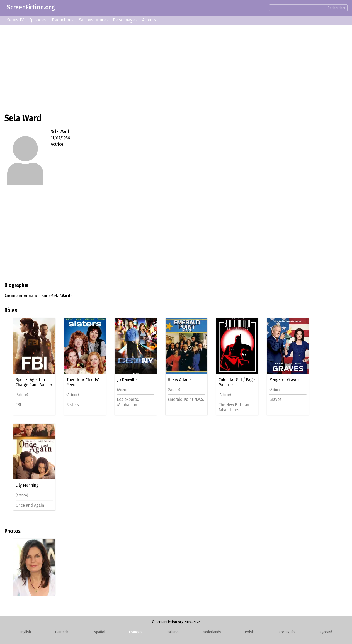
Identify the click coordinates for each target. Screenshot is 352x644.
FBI (18, 405)
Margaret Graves (284, 380)
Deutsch (62, 632)
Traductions (62, 20)
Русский (326, 632)
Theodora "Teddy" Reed (83, 382)
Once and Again (30, 505)
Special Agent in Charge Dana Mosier (34, 382)
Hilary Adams (180, 380)
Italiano (173, 632)
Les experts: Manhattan (128, 402)
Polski (250, 632)
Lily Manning (27, 485)
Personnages (125, 20)
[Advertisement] (172, 68)
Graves (275, 399)
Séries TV (15, 20)
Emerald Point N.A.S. (186, 399)
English (25, 632)
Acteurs (149, 20)
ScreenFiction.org (31, 7)
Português (287, 632)
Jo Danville (127, 380)
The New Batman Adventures (234, 407)
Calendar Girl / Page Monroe (237, 382)
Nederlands (212, 632)
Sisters (73, 405)
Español (99, 632)
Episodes (37, 20)
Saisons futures (93, 20)
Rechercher (337, 8)
